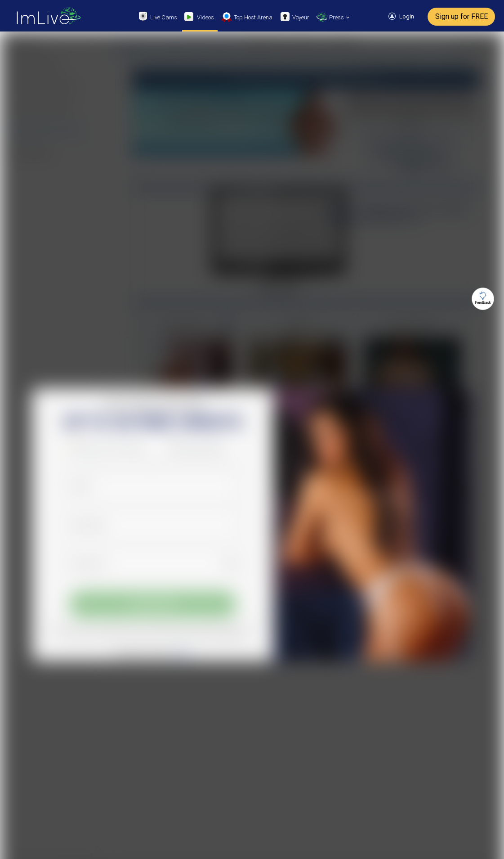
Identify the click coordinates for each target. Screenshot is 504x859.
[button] (109, 447)
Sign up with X (204, 447)
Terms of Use (187, 634)
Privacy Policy (227, 634)
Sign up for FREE (462, 16)
